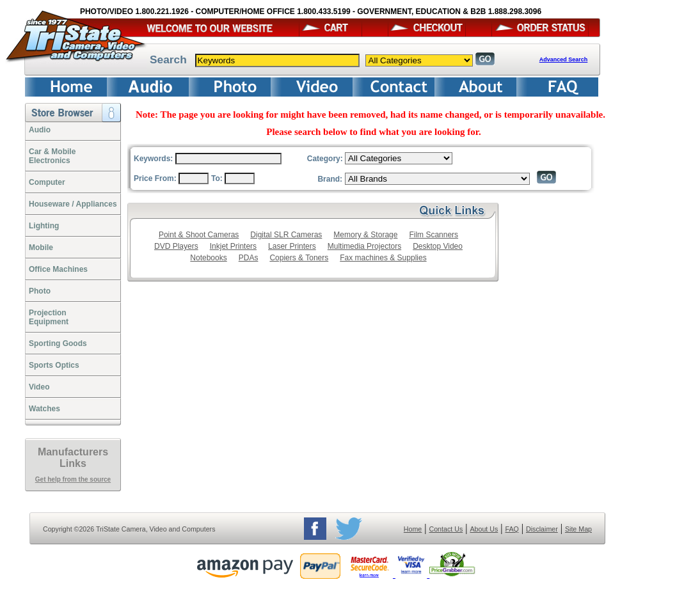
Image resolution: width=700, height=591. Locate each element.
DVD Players (176, 246)
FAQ (512, 529)
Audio (40, 130)
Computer (47, 182)
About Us (484, 529)
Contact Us (446, 529)
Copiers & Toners (299, 258)
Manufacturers (73, 452)
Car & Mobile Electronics (52, 156)
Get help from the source (73, 479)
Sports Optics (54, 365)
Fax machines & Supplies (383, 258)
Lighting (44, 226)
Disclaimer (542, 529)
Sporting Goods (58, 343)
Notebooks (208, 258)
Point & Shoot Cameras (199, 235)
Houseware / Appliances (73, 204)
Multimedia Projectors (364, 246)
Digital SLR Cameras (286, 235)
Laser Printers (292, 246)
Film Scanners (434, 235)
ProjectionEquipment (49, 317)
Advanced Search (564, 59)
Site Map (578, 529)
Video (39, 387)
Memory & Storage (365, 235)
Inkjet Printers (233, 246)
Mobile (41, 248)
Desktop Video (438, 246)
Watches (44, 409)
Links (73, 463)
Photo (40, 291)
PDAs (249, 258)
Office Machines (58, 269)
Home (413, 529)
